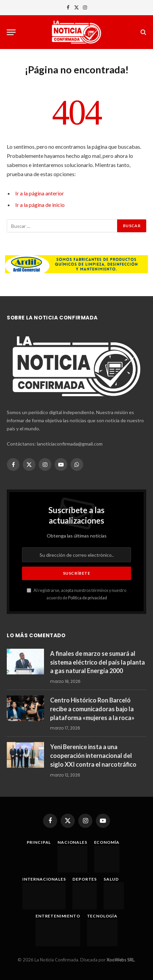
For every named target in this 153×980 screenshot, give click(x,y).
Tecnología (102, 916)
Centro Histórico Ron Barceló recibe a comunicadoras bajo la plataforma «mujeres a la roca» (92, 709)
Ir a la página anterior (40, 193)
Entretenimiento (58, 916)
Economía (107, 842)
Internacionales (44, 879)
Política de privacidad (88, 598)
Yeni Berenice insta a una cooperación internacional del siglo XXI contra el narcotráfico (93, 755)
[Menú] (11, 32)
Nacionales (72, 842)
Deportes (85, 879)
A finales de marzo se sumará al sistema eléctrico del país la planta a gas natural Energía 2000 (97, 662)
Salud (111, 879)
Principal (39, 842)
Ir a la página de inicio (40, 205)
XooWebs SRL (121, 960)
